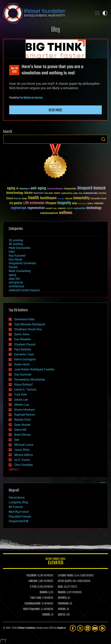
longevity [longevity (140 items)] (64, 203)
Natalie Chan (23, 420)
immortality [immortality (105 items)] (81, 198)
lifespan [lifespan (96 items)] (51, 203)
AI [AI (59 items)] (17, 189)
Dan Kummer (23, 375)
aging (12, 275)
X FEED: (33, 587)
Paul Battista (25, 98)
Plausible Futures (20, 517)
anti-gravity (16, 282)
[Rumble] (102, 628)
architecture (16, 286)
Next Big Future (19, 512)
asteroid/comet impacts (24, 290)
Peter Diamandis (19, 248)
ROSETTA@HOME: (32, 609)
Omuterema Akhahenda (30, 380)
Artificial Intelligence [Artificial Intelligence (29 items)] (55, 189)
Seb (17, 440)
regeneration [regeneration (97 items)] (36, 208)
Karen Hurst (22, 364)
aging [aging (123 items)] (11, 188)
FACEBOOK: (32, 576)
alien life (14, 279)
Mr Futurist (16, 507)
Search (103, 139)
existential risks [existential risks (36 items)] (90, 193)
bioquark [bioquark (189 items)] (85, 188)
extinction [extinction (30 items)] (102, 193)
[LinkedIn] (88, 628)
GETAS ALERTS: (65, 581)
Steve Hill (20, 430)
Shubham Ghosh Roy (28, 329)
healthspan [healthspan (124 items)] (48, 198)
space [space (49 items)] (70, 208)
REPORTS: (63, 598)
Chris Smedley (24, 465)
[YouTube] (95, 628)
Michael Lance (24, 445)
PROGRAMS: (64, 604)
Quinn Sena (22, 334)
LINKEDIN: (33, 581)
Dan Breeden (22, 339)
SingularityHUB (19, 521)
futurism (38, 98)
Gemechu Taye (24, 354)
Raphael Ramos (25, 415)
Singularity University (22, 263)
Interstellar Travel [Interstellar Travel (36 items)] (98, 199)
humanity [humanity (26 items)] (61, 199)
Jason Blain (22, 450)
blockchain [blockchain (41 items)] (39, 193)
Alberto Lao (22, 405)
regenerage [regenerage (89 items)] (19, 208)
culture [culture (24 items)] (76, 193)
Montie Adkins (24, 455)
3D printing (16, 240)
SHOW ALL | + (14, 470)
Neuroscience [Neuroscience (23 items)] (82, 204)
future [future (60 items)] (10, 198)
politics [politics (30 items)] (90, 204)
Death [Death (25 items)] (81, 193)
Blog (55, 30)
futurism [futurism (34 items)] (18, 199)
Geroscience (17, 497)
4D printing (16, 244)
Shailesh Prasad (25, 344)
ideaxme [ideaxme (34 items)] (69, 199)
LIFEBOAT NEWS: (66, 576)
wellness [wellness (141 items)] (66, 213)
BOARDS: (62, 592)
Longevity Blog (18, 502)
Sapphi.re (61, 628)
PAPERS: (62, 609)
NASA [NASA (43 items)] (75, 204)
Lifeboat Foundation (26, 628)
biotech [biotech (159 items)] (100, 188)
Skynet (13, 267)
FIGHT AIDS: (36, 598)
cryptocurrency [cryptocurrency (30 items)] (67, 193)
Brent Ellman (22, 435)
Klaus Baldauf (23, 384)
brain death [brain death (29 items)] (49, 193)
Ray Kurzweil (17, 256)
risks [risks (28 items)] (55, 208)
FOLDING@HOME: (33, 604)
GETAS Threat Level (55, 562)
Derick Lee (21, 400)
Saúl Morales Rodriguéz (30, 324)
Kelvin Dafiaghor (25, 359)
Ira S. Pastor (22, 460)
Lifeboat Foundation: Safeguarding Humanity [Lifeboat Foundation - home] (46, 13)
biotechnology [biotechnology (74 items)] (15, 193)
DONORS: (44, 592)
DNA (12, 252)
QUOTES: (62, 615)
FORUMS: (46, 615)
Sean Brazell (22, 425)
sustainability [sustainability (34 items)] (80, 209)
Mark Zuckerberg (20, 271)
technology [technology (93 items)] (94, 208)
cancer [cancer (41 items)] (57, 193)
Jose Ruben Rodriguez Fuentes (34, 369)
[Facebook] (73, 628)
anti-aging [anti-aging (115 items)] (38, 188)
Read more (55, 110)
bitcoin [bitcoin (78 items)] (28, 193)
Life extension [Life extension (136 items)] (34, 203)
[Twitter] (80, 628)
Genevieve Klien (24, 319)
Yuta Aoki (20, 394)
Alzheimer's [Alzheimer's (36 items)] (25, 189)
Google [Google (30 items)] (25, 199)
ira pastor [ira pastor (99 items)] (16, 203)
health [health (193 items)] (34, 198)
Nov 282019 (14, 70)
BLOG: (61, 587)
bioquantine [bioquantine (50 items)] (70, 189)
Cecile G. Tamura (25, 389)
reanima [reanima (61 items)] (99, 203)
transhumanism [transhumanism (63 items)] (49, 213)
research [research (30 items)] (49, 209)
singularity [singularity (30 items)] (62, 209)
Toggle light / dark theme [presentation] (105, 13)
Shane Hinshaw (24, 410)
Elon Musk (15, 260)
